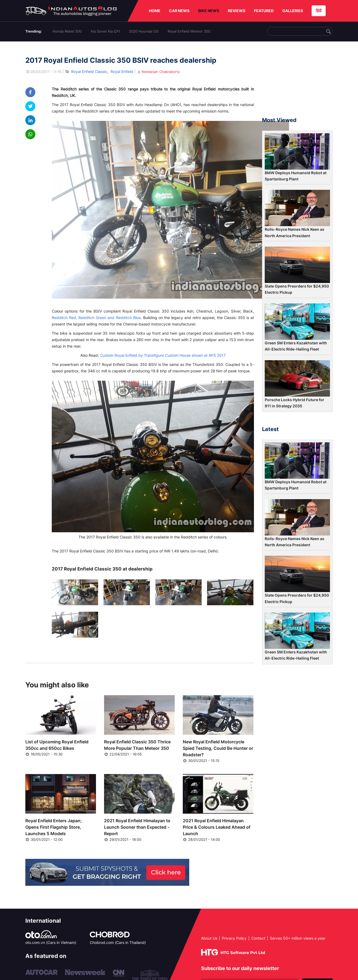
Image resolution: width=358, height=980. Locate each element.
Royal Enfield (122, 71)
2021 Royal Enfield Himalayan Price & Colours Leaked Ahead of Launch (217, 827)
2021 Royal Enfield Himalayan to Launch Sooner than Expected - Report (137, 827)
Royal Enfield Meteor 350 (189, 31)
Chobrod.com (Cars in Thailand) (118, 942)
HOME (155, 11)
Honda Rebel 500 (67, 31)
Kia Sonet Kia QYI (105, 31)
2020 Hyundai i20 (144, 31)
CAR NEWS (179, 11)
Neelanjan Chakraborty (158, 72)
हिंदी (319, 11)
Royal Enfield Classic (89, 71)
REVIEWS (237, 11)
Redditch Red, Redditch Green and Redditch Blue (96, 318)
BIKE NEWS (209, 11)
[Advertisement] (297, 82)
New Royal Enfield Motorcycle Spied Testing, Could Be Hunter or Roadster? (218, 748)
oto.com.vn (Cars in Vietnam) (51, 942)
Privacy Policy (234, 938)
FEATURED (264, 11)
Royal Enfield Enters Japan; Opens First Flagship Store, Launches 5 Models (54, 827)
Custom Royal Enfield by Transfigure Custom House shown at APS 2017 (163, 355)
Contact (258, 938)
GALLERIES (293, 11)
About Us (209, 938)
